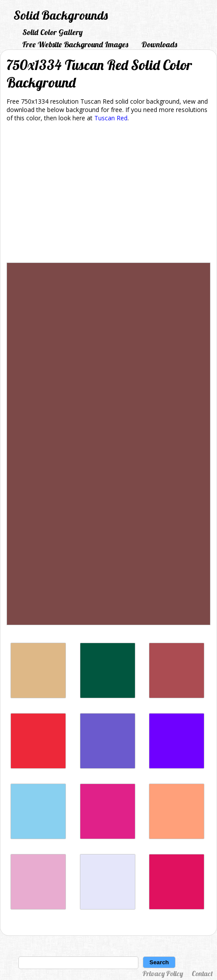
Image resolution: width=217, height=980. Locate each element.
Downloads (159, 44)
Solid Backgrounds (61, 15)
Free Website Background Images (75, 44)
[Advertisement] (108, 194)
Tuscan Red (111, 118)
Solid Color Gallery (52, 32)
